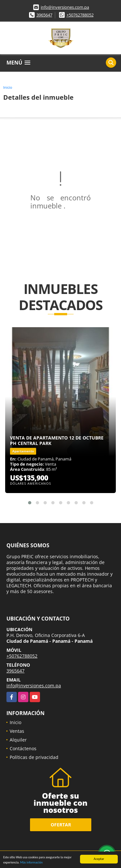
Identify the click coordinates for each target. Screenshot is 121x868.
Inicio (8, 87)
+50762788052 (80, 15)
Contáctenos (23, 748)
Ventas (17, 731)
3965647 (44, 15)
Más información (31, 863)
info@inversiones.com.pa (65, 7)
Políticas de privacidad (34, 757)
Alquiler (18, 740)
